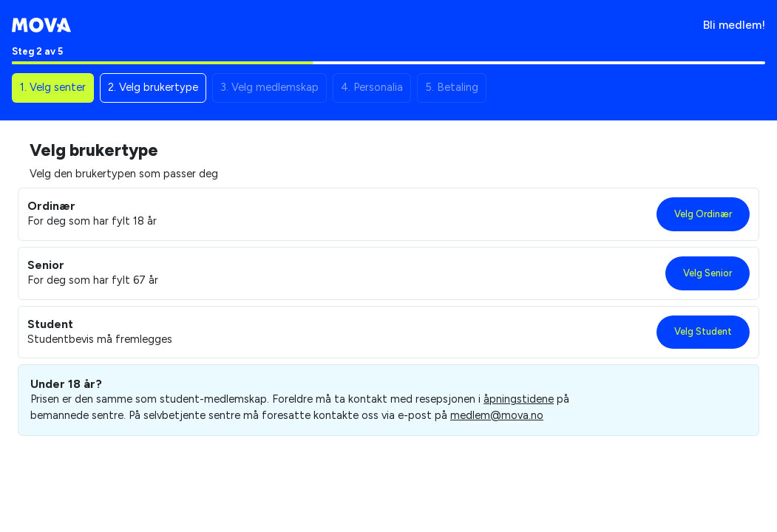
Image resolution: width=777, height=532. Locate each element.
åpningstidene (519, 399)
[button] (53, 88)
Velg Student (703, 331)
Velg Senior (708, 273)
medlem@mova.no (497, 415)
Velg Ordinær (703, 214)
